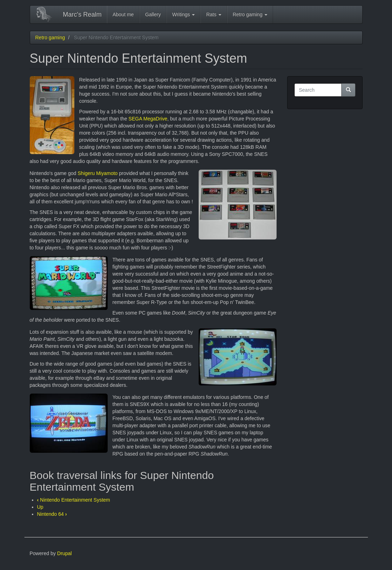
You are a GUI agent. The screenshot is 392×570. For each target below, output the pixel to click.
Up (40, 507)
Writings (183, 15)
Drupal (64, 553)
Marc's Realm (82, 15)
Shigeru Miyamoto (98, 173)
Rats (214, 15)
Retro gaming (250, 15)
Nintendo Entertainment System (74, 500)
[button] (52, 115)
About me (123, 15)
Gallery (153, 15)
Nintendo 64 (52, 514)
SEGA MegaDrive (148, 119)
